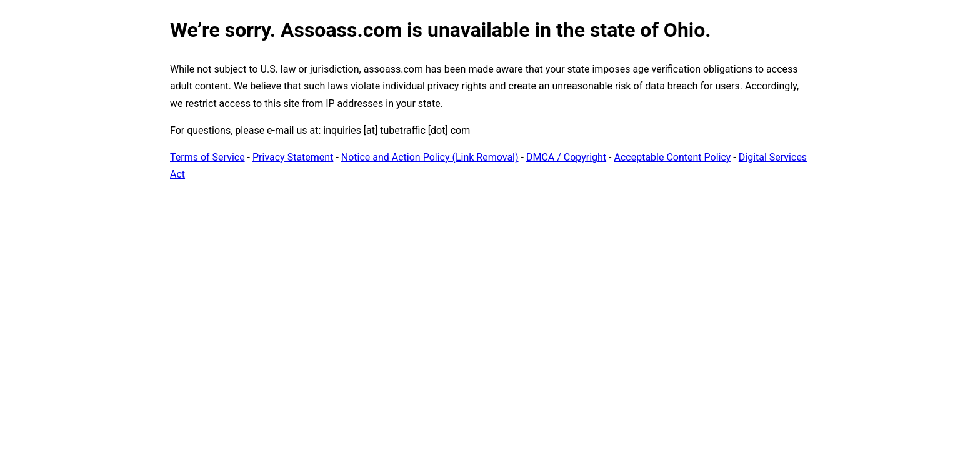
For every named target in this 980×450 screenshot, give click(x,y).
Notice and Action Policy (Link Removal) (430, 157)
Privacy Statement (293, 157)
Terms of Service (207, 157)
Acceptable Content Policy (672, 157)
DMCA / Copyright (566, 157)
